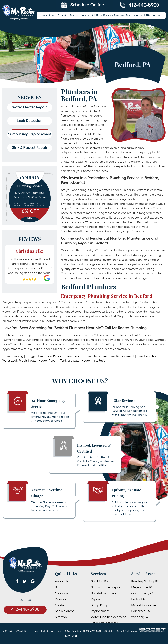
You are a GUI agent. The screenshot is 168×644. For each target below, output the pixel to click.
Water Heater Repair (44, 361)
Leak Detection (147, 356)
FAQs (147, 15)
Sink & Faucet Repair (106, 588)
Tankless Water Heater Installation (84, 361)
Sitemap (61, 617)
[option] (30, 198)
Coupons (119, 15)
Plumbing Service (68, 15)
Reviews (108, 15)
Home (44, 15)
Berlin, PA (138, 599)
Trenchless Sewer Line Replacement (110, 356)
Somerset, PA (141, 611)
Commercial (88, 15)
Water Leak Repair (15, 361)
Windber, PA (140, 617)
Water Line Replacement (108, 617)
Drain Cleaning (13, 356)
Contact (157, 15)
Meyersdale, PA (142, 588)
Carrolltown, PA (142, 593)
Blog (99, 15)
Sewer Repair (74, 356)
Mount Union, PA (144, 605)
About (53, 15)
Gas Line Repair (102, 582)
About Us (62, 582)
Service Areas (135, 15)
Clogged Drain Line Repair (44, 356)
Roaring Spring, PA (145, 582)
